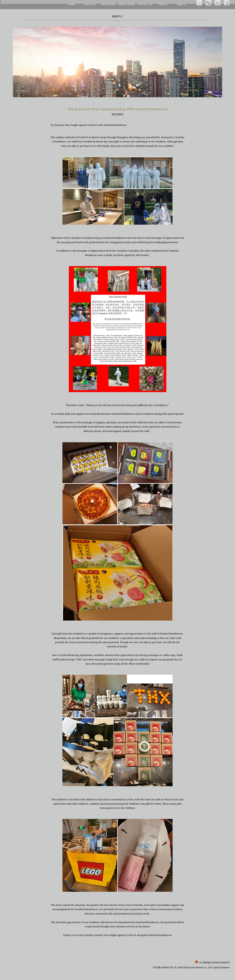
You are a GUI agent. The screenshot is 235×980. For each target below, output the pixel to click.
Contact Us (145, 5)
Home (72, 5)
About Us (90, 5)
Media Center (127, 5)
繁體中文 (182, 4)
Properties (108, 5)
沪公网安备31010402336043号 (214, 962)
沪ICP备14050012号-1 (164, 967)
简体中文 (163, 5)
